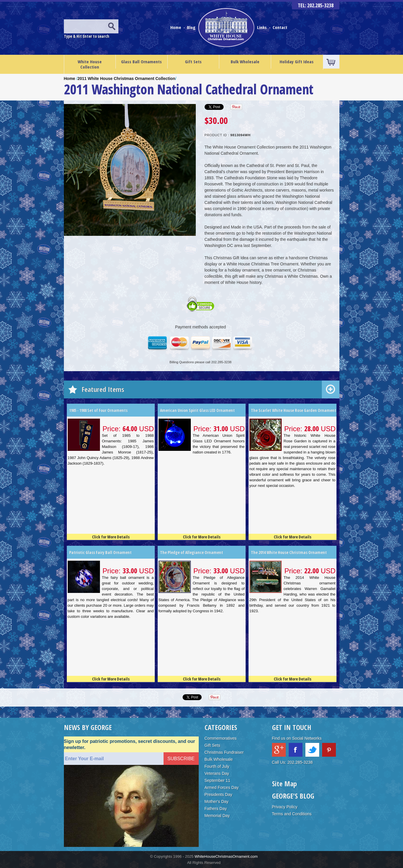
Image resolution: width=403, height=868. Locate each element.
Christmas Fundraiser (224, 752)
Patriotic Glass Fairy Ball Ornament (100, 552)
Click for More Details (111, 537)
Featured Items (103, 389)
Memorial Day (217, 816)
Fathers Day (216, 809)
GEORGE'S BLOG (293, 796)
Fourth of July (217, 766)
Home (176, 27)
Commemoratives (221, 738)
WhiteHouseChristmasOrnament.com (226, 856)
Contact (280, 27)
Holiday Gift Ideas (297, 62)
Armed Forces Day (222, 787)
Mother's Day (217, 802)
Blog (192, 27)
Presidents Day (218, 794)
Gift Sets (193, 62)
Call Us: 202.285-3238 (292, 762)
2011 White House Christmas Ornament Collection (126, 79)
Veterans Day (217, 773)
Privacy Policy (285, 807)
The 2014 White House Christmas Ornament (289, 552)
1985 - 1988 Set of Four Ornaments (98, 410)
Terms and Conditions (292, 814)
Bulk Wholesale (245, 62)
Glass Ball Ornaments (141, 62)
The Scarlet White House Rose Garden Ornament (294, 410)
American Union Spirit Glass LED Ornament (197, 410)
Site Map (284, 783)
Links (262, 27)
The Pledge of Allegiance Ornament (192, 552)
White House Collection (90, 64)
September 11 (217, 780)
